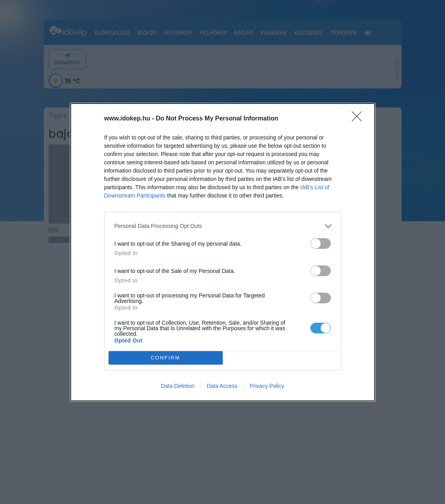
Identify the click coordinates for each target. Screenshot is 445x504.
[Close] (359, 119)
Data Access (222, 386)
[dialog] (223, 252)
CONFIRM (166, 357)
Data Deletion (178, 386)
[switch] (321, 244)
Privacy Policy (267, 386)
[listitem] (223, 226)
